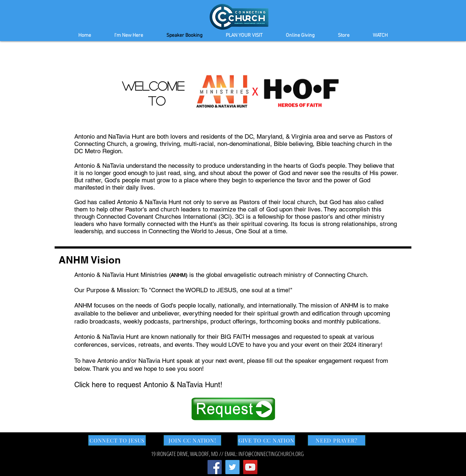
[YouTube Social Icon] (250, 467)
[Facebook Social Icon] (215, 467)
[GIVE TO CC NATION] (266, 440)
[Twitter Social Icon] (232, 467)
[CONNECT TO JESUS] (117, 440)
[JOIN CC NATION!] (192, 440)
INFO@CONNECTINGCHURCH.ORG (271, 454)
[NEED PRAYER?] (337, 440)
